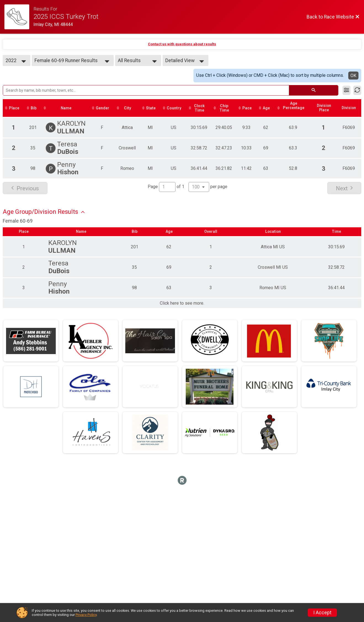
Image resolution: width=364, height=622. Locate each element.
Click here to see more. (182, 304)
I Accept (322, 613)
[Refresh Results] (357, 90)
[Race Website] (19, 17)
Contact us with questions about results (182, 44)
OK (353, 76)
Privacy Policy (86, 615)
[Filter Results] (346, 90)
